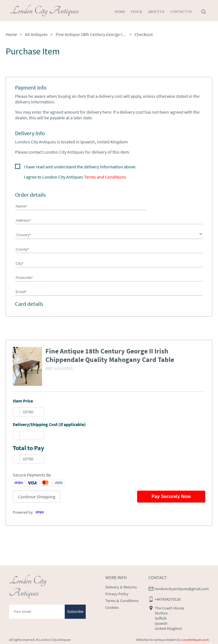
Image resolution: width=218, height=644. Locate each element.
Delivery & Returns (121, 587)
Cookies (112, 607)
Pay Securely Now (171, 496)
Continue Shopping (37, 497)
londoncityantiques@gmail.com (182, 589)
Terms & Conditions (122, 601)
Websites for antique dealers (157, 640)
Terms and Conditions (105, 177)
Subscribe (75, 612)
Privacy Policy (117, 594)
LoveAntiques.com (195, 640)
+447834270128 (168, 599)
